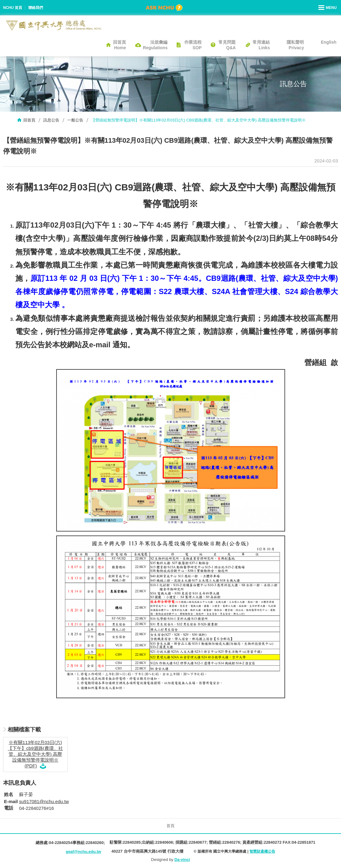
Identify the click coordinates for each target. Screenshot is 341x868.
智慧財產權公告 (262, 851)
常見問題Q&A (227, 45)
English (329, 42)
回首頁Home (120, 45)
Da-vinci (182, 860)
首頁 (171, 826)
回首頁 (29, 120)
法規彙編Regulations (155, 45)
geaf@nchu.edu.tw (83, 852)
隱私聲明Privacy (295, 45)
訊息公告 (51, 120)
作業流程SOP (193, 45)
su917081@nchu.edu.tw (44, 801)
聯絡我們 (36, 8)
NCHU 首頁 (13, 8)
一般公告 (75, 120)
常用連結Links (261, 45)
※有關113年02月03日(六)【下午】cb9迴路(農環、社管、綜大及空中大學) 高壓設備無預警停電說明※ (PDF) (35, 754)
